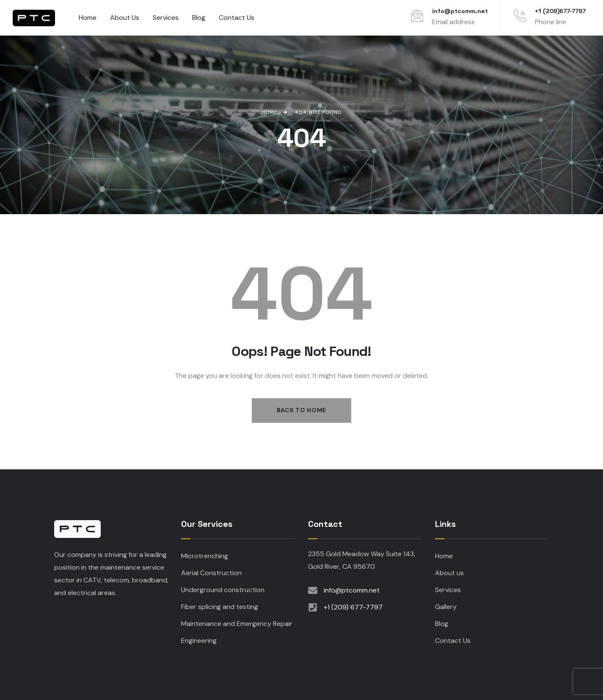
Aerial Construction (211, 573)
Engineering (199, 641)
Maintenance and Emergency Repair (237, 624)
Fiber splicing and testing (220, 607)
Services (448, 590)
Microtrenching (205, 556)
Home (444, 556)
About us (449, 573)
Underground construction (223, 590)
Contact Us (453, 641)
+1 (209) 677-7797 (353, 607)
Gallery (446, 607)
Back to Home (301, 410)
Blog (442, 624)
